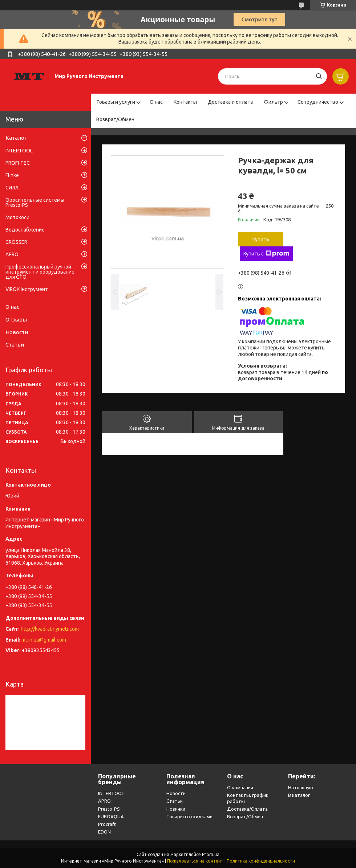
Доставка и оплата (230, 102)
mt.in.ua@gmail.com (44, 640)
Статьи (15, 345)
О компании (240, 787)
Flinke (12, 175)
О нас (156, 102)
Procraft (107, 824)
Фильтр (273, 102)
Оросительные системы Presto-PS (35, 202)
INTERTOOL (19, 151)
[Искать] (319, 76)
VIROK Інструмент (27, 289)
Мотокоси (17, 217)
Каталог (16, 138)
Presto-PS (109, 809)
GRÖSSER (16, 242)
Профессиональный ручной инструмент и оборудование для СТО (40, 272)
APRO (12, 254)
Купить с (266, 254)
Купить (261, 239)
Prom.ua (211, 854)
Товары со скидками (189, 816)
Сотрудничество (318, 102)
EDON (104, 832)
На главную (301, 787)
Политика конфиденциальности (261, 861)
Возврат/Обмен (115, 119)
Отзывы (16, 320)
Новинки (176, 809)
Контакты (185, 102)
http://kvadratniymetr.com (50, 629)
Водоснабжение (25, 230)
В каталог (299, 795)
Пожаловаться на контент (195, 861)
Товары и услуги (116, 102)
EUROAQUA (111, 816)
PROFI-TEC (18, 163)
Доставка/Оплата (247, 809)
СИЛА (12, 188)
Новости (17, 332)
